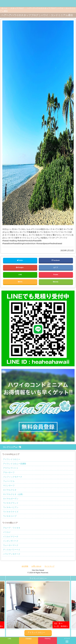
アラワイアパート (11, 468)
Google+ (20, 267)
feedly (56, 282)
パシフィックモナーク (13, 477)
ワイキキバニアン (11, 507)
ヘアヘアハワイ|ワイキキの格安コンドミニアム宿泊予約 (12, 3)
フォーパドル (9, 481)
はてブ (56, 267)
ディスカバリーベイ (12, 550)
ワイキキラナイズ (11, 512)
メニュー (67, 640)
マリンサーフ (9, 485)
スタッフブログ (17, 8)
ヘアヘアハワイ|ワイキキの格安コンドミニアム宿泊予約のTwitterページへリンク (73, 3)
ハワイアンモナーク (12, 554)
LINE (20, 274)
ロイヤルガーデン (11, 499)
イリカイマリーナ (11, 537)
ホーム (4, 8)
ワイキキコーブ (10, 516)
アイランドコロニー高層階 (15, 464)
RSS (20, 282)
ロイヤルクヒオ (10, 490)
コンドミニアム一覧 (12, 447)
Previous (3, 606)
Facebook (56, 260)
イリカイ (7, 532)
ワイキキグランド (11, 503)
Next (73, 606)
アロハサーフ (9, 472)
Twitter (20, 260)
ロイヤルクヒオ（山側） (14, 494)
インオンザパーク (11, 541)
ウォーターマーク (11, 545)
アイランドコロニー (12, 459)
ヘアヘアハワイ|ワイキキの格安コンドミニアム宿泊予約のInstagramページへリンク (68, 3)
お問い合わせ (36, 566)
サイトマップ (49, 566)
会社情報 (25, 566)
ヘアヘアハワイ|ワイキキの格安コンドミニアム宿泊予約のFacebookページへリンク (62, 3)
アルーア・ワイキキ (12, 528)
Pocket (56, 274)
